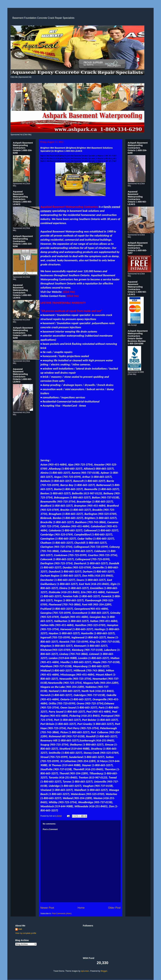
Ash (20, 929)
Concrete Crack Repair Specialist (13, 15)
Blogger (104, 971)
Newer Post (47, 908)
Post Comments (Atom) (62, 914)
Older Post (114, 908)
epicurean (85, 971)
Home (81, 908)
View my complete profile (26, 933)
